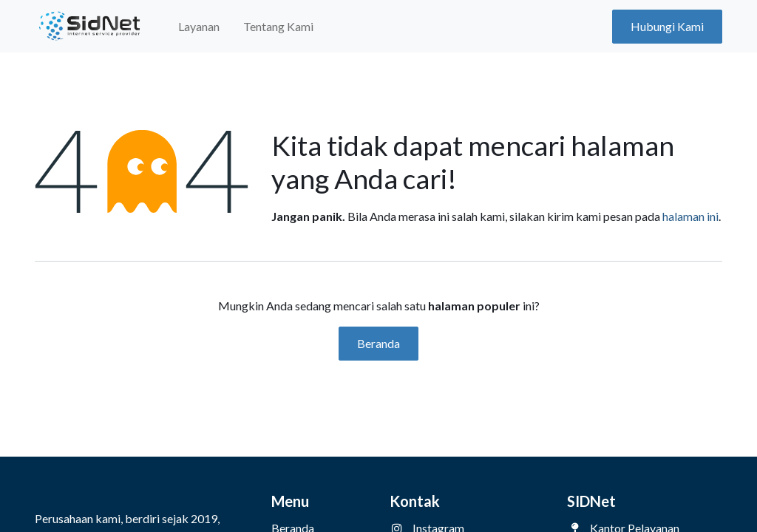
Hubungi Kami (667, 26)
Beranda (378, 343)
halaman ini (690, 216)
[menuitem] (199, 27)
